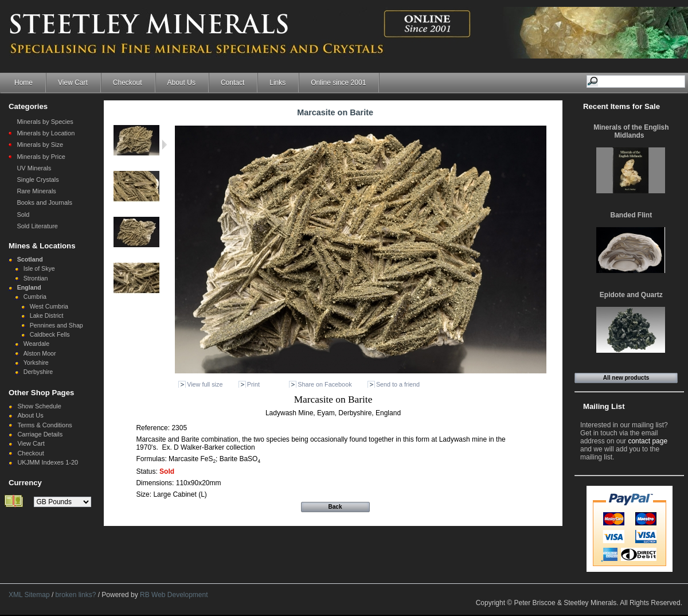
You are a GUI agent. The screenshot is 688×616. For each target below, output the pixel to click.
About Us (181, 83)
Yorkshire (36, 362)
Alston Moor (40, 353)
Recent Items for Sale (621, 106)
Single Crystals (38, 180)
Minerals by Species (45, 122)
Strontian (36, 278)
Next (164, 145)
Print (253, 384)
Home (24, 83)
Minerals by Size (40, 145)
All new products (626, 378)
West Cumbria (49, 306)
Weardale (36, 344)
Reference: (154, 428)
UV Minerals (34, 168)
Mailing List (604, 406)
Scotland (30, 259)
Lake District (47, 315)
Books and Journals (44, 202)
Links (277, 83)
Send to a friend (398, 384)
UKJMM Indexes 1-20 (48, 462)
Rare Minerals (36, 191)
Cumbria (35, 297)
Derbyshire (38, 372)
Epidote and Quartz (631, 295)
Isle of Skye (39, 268)
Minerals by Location (46, 133)
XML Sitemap (29, 595)
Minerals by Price (41, 157)
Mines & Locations (42, 246)
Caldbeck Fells (50, 334)
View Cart (73, 83)
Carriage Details (40, 434)
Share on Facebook (325, 384)
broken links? (76, 595)
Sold (23, 215)
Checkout (128, 83)
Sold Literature (37, 226)
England (29, 287)
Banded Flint (632, 215)
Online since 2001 (338, 83)
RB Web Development (174, 595)
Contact (232, 83)
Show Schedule (39, 406)
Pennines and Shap (56, 325)
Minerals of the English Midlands (631, 131)
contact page (648, 441)
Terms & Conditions (44, 425)
